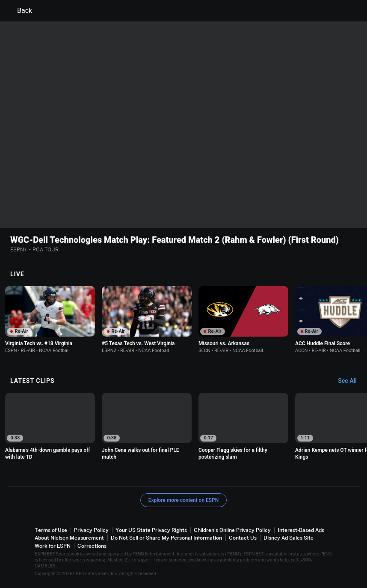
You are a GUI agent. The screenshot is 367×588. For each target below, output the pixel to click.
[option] (50, 320)
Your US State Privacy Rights (151, 530)
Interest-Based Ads (301, 530)
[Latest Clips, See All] (351, 381)
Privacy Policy (91, 530)
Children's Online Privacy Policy (232, 530)
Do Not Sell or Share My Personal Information (166, 538)
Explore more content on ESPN (184, 500)
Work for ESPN (53, 546)
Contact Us (243, 538)
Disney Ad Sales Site (289, 538)
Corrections (92, 546)
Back (19, 11)
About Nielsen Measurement (69, 538)
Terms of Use (51, 530)
